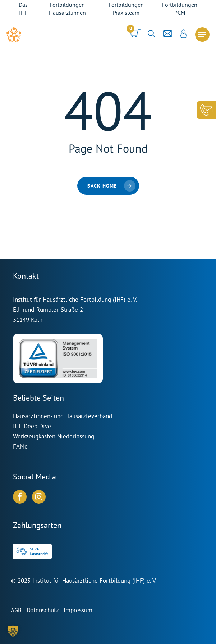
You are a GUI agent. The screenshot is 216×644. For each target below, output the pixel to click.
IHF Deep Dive (32, 426)
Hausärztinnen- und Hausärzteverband (63, 416)
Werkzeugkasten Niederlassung (54, 436)
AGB (16, 610)
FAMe (20, 446)
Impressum (78, 610)
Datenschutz (43, 610)
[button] (13, 631)
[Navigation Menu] (202, 35)
